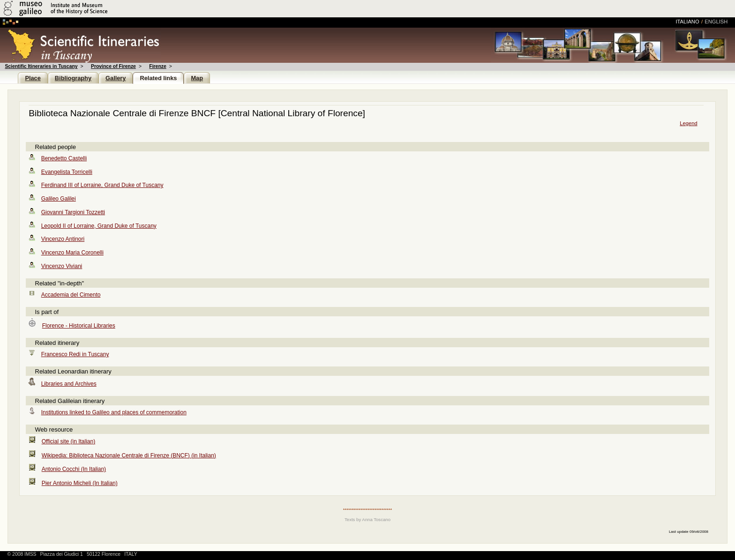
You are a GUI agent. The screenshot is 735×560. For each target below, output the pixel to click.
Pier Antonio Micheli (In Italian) (80, 483)
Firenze (157, 66)
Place (33, 78)
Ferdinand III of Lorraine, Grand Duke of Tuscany (102, 185)
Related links (158, 78)
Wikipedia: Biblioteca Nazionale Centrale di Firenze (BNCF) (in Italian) (129, 455)
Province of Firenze (113, 66)
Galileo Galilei (59, 199)
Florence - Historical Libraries (79, 326)
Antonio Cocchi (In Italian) (74, 469)
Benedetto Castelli (64, 158)
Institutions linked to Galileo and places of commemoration (114, 412)
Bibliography (73, 78)
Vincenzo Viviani (62, 266)
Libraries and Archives (69, 384)
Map (197, 78)
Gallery (116, 78)
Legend (688, 123)
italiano (688, 22)
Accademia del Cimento (71, 295)
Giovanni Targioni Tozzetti (73, 212)
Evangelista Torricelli (67, 172)
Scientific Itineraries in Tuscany (41, 66)
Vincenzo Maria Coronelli (72, 253)
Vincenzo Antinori (63, 239)
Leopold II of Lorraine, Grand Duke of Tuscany (99, 226)
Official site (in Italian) (69, 441)
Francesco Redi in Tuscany (75, 354)
